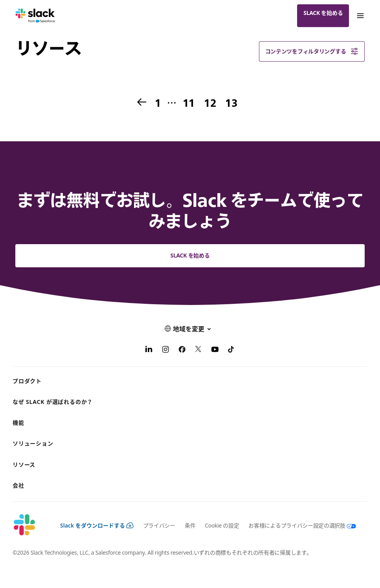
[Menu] (360, 16)
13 (230, 103)
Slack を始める (323, 13)
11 (188, 103)
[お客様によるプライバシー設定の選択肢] (297, 525)
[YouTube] (215, 351)
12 (209, 103)
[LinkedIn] (149, 351)
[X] (198, 351)
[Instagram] (165, 351)
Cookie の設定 (222, 525)
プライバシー (159, 525)
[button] (190, 329)
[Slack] (35, 16)
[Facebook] (182, 351)
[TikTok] (231, 351)
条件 (190, 525)
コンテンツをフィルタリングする (312, 51)
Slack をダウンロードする (97, 525)
